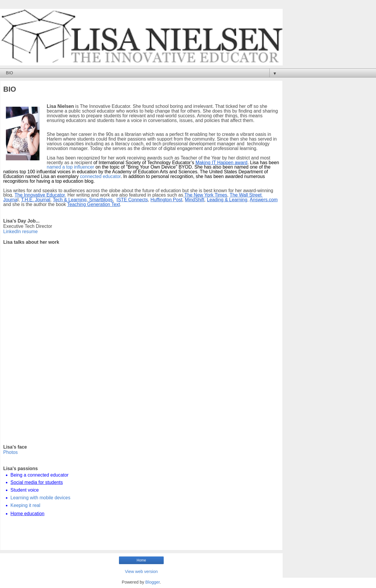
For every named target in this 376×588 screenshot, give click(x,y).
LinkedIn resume (20, 232)
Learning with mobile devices (40, 498)
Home (141, 560)
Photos (10, 452)
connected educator (100, 176)
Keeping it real (25, 505)
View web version (141, 571)
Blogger (153, 582)
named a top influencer (71, 167)
